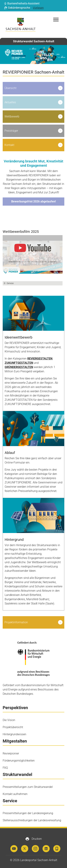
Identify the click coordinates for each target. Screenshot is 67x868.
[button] (22, 4)
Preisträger (11, 131)
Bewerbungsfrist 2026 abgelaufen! (33, 201)
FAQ (5, 768)
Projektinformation (16, 622)
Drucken (33, 839)
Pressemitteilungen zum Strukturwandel (28, 787)
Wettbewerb (12, 116)
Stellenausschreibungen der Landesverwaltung (32, 820)
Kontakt (9, 145)
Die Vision (9, 720)
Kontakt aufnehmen (15, 794)
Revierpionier (11, 753)
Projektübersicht (13, 727)
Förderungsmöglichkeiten (19, 761)
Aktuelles (10, 102)
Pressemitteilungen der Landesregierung (28, 813)
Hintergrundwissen (14, 734)
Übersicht (10, 88)
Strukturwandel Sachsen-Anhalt (34, 41)
